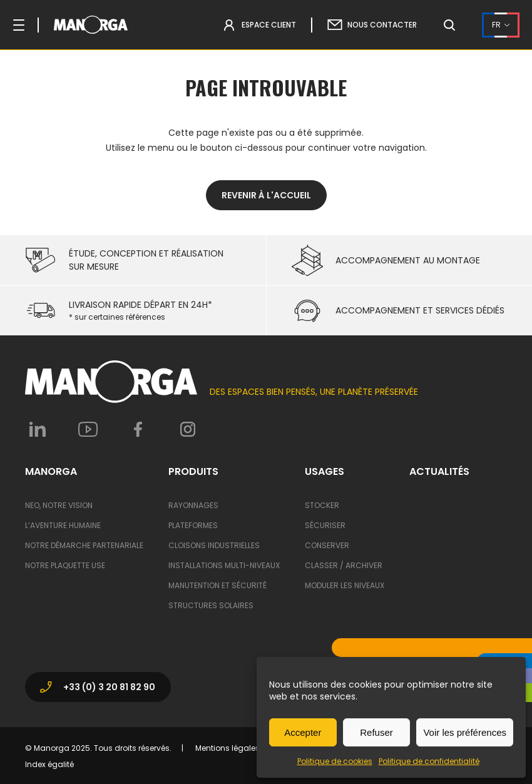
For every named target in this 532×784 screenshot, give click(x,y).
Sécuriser (325, 525)
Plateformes (193, 525)
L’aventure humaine (63, 525)
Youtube (88, 429)
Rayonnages (193, 505)
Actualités (439, 472)
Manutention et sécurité (217, 585)
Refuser (376, 732)
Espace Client (269, 25)
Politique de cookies (335, 761)
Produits (193, 472)
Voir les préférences (465, 732)
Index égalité (49, 764)
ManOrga (51, 472)
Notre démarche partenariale (84, 545)
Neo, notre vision (59, 505)
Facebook (138, 429)
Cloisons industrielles (214, 545)
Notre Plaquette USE (65, 565)
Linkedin (38, 429)
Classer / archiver (344, 565)
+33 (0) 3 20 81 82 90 (97, 687)
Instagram (188, 429)
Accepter (303, 732)
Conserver (327, 545)
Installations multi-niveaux (224, 565)
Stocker (322, 505)
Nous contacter (382, 25)
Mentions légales (228, 748)
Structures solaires (211, 605)
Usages (325, 472)
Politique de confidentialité (429, 761)
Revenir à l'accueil (266, 195)
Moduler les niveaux (345, 585)
